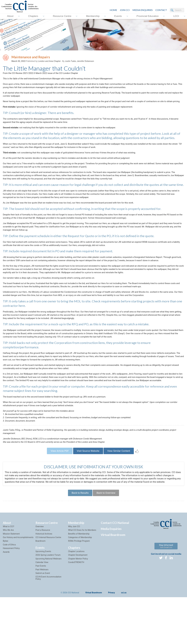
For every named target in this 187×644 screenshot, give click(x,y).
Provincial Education (148, 16)
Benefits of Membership (79, 573)
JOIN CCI (125, 10)
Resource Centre (62, 16)
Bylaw (6, 580)
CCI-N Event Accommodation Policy (49, 617)
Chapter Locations (76, 590)
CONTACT (161, 10)
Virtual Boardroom (113, 574)
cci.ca (124, 632)
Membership (93, 16)
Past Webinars (42, 609)
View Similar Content (121, 488)
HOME (113, 10)
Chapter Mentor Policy (78, 598)
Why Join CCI (74, 566)
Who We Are (8, 569)
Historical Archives (44, 573)
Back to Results (79, 531)
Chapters (33, 16)
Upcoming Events (43, 590)
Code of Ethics (9, 584)
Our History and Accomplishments (18, 576)
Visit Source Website (88, 488)
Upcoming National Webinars (49, 598)
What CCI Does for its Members (82, 569)
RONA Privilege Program (79, 580)
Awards (6, 591)
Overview (40, 566)
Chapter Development (78, 594)
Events (118, 16)
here (22, 329)
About (10, 16)
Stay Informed (166, 585)
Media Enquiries (143, 10)
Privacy (111, 632)
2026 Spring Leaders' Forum (48, 594)
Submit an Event (43, 612)
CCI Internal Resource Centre (48, 576)
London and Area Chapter (49, 62)
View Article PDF (57, 488)
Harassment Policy (11, 587)
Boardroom (41, 580)
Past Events (41, 605)
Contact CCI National (115, 562)
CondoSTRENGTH (76, 601)
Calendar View (42, 601)
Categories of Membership (80, 576)
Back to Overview (107, 531)
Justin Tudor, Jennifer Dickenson (79, 62)
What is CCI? (9, 566)
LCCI (176, 16)
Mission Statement (11, 573)
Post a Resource (43, 569)
